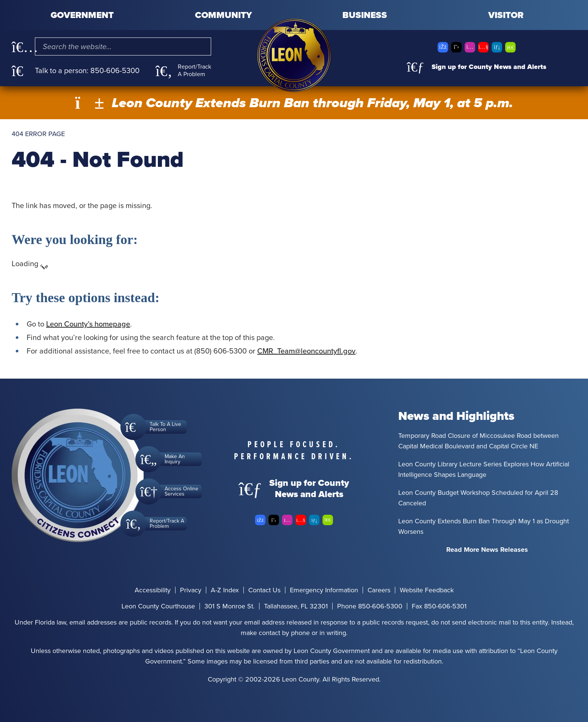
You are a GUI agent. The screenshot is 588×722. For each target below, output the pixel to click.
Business (365, 15)
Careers (379, 590)
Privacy (191, 590)
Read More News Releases (487, 550)
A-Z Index (225, 590)
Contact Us (264, 590)
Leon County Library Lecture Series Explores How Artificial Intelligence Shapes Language (484, 469)
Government (82, 15)
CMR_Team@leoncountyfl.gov (306, 351)
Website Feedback (427, 590)
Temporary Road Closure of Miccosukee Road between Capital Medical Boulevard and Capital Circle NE (478, 441)
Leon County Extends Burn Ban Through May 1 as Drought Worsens (484, 526)
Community (223, 15)
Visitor (506, 15)
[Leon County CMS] (294, 55)
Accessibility (153, 590)
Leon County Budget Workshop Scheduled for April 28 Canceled (478, 498)
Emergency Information (324, 590)
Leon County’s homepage (88, 324)
